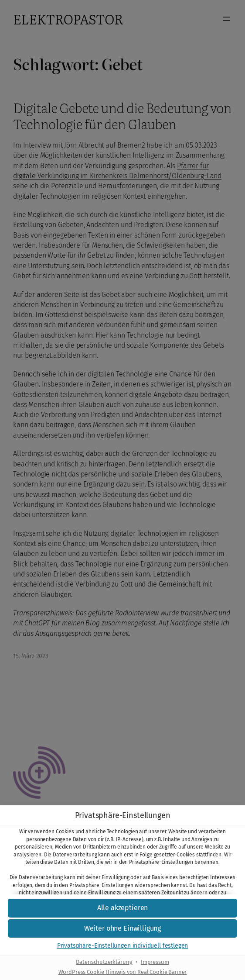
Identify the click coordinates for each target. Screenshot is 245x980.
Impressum (155, 962)
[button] (122, 908)
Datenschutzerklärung (104, 962)
